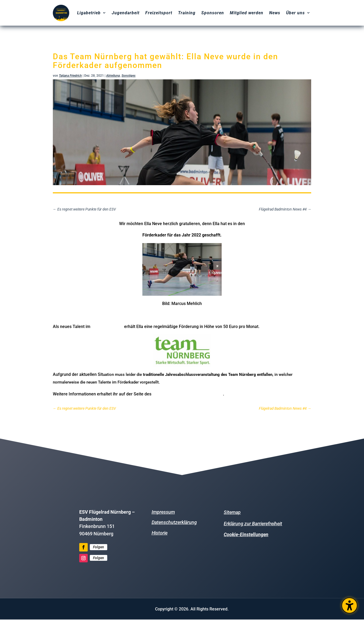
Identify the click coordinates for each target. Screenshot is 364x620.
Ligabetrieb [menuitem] (89, 13)
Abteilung (113, 76)
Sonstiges (129, 76)
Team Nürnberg (107, 326)
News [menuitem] (275, 13)
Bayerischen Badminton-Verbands (188, 394)
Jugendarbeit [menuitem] (126, 13)
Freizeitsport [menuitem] (159, 13)
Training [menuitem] (187, 13)
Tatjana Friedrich (70, 76)
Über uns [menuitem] (295, 13)
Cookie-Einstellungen (246, 534)
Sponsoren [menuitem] (213, 13)
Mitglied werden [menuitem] (247, 13)
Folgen (99, 547)
